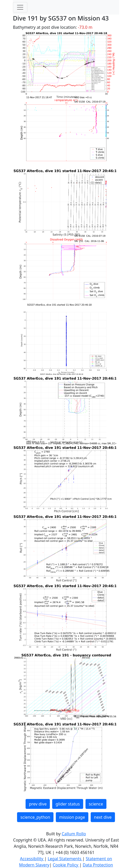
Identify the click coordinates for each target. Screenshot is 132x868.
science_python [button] (35, 817)
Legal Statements (65, 859)
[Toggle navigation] (20, 7)
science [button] (96, 804)
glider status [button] (68, 804)
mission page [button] (72, 817)
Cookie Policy (66, 865)
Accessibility (32, 859)
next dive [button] (103, 817)
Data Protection (98, 865)
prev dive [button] (38, 804)
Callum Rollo (74, 834)
